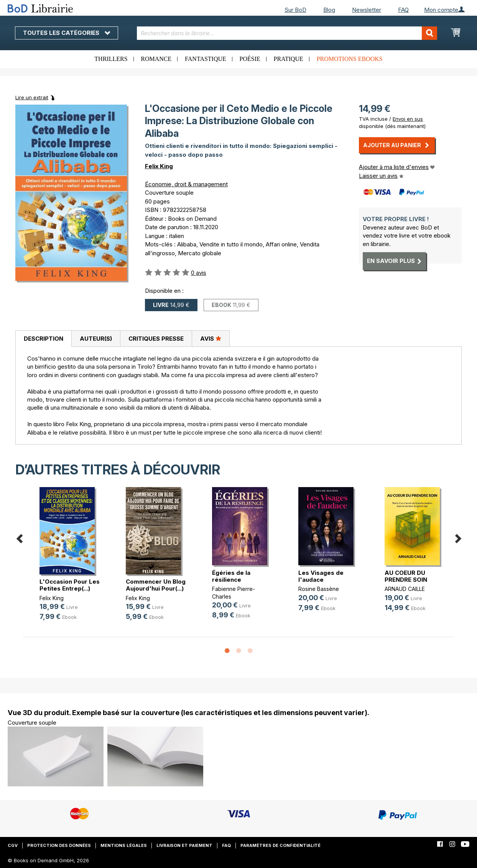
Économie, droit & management (186, 184)
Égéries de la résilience (231, 576)
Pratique (289, 59)
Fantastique (206, 59)
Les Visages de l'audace (321, 576)
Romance (156, 59)
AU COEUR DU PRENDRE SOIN (406, 576)
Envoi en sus (408, 119)
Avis (211, 338)
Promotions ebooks (350, 59)
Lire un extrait (32, 97)
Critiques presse (156, 339)
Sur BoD (295, 10)
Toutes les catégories (67, 33)
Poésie (250, 59)
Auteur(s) (96, 339)
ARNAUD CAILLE (405, 589)
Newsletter (367, 10)
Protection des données (59, 845)
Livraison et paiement (184, 845)
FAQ (403, 10)
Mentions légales (124, 845)
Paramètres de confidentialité (280, 845)
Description (44, 339)
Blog (329, 10)
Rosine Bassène (319, 589)
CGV (13, 845)
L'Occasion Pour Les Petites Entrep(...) (70, 585)
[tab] (43, 339)
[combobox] (287, 33)
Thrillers (111, 59)
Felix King (159, 166)
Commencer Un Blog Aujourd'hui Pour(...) (156, 585)
